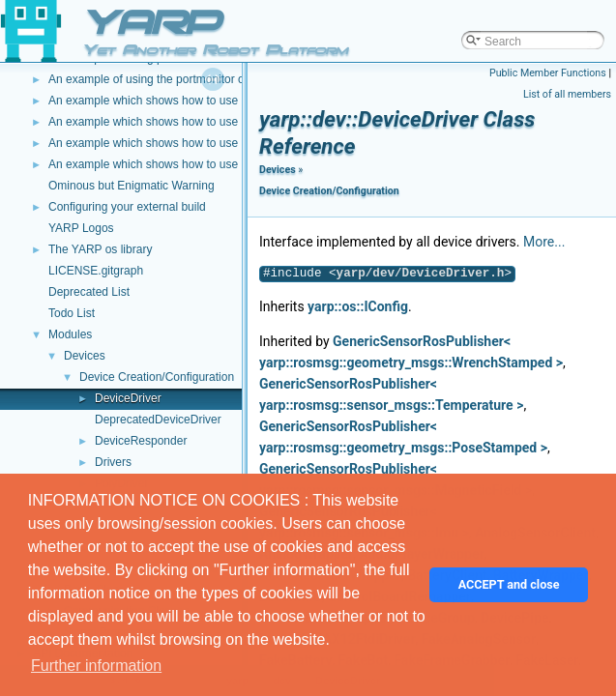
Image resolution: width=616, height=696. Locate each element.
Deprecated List (89, 292)
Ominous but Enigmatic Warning (132, 186)
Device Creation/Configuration (157, 377)
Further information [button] (96, 666)
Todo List (72, 313)
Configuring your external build (127, 207)
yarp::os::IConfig (358, 306)
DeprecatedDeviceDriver (158, 420)
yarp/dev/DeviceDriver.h (421, 273)
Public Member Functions (548, 73)
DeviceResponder (141, 441)
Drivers (113, 462)
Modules (70, 334)
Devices (85, 356)
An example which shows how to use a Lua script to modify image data (230, 101)
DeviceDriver (128, 398)
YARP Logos (81, 228)
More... (544, 242)
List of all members (567, 94)
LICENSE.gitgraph (96, 271)
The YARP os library (100, 249)
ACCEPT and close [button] (509, 584)
